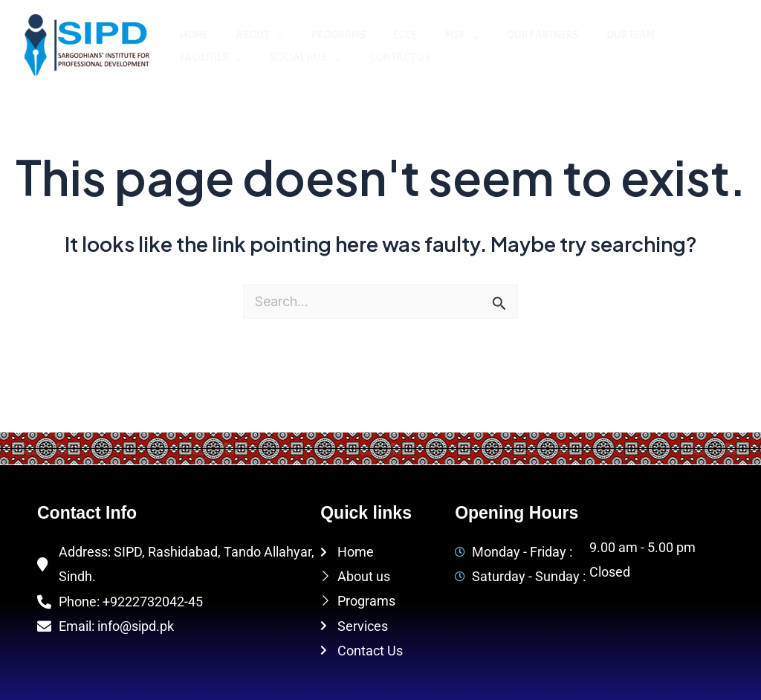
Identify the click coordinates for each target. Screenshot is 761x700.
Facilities (672, 36)
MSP (437, 36)
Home (191, 35)
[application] (268, 36)
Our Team (594, 35)
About (251, 36)
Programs (324, 35)
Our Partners (512, 35)
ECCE (386, 35)
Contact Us (301, 58)
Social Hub (213, 58)
